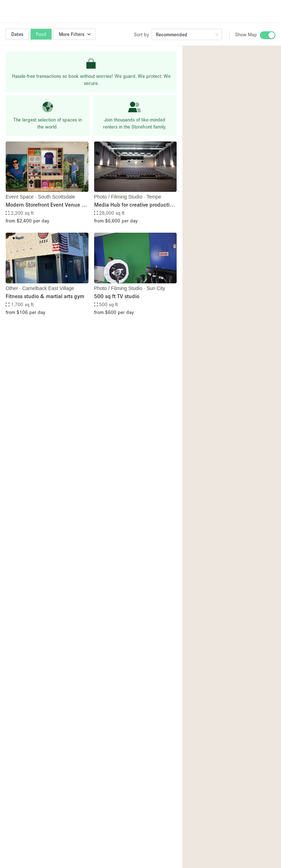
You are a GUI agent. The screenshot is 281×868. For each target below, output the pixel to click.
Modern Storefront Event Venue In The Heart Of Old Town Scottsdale (46, 205)
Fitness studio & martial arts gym (45, 296)
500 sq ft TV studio (117, 296)
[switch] (268, 35)
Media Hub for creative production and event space (135, 205)
